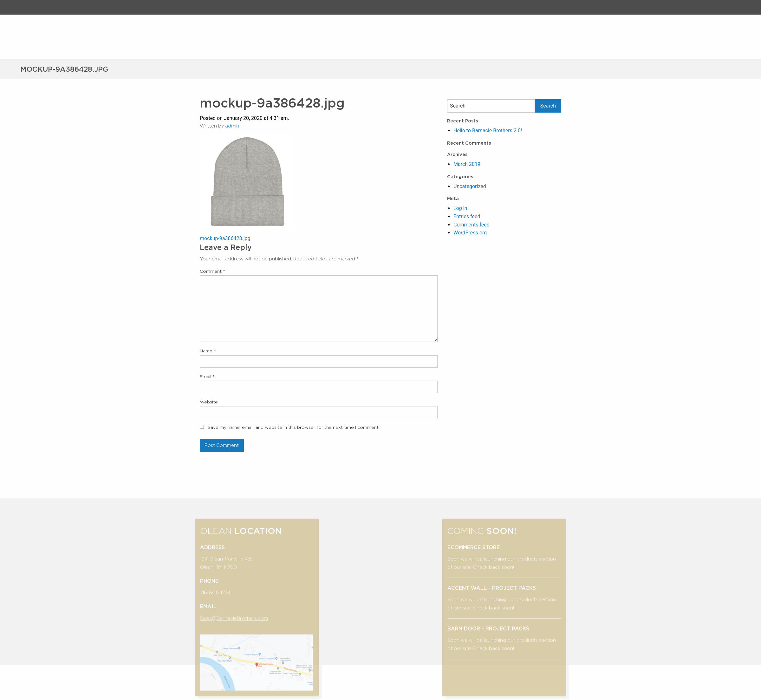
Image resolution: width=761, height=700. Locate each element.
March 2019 (467, 164)
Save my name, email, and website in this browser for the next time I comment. (294, 427)
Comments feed (472, 225)
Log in (460, 208)
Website (209, 402)
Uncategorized (470, 186)
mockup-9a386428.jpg (225, 238)
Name (208, 351)
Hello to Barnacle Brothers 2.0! (488, 131)
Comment (212, 271)
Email (207, 376)
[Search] (491, 106)
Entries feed (467, 216)
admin (232, 126)
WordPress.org (470, 233)
